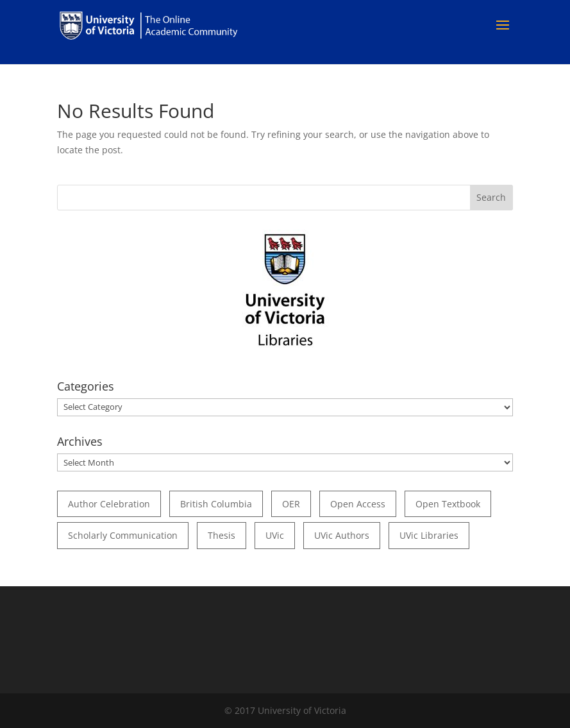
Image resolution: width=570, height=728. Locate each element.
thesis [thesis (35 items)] (222, 535)
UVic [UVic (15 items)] (275, 535)
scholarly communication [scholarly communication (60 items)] (123, 535)
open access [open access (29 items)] (358, 504)
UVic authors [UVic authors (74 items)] (342, 535)
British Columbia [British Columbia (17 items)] (216, 504)
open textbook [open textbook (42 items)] (448, 504)
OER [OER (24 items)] (291, 504)
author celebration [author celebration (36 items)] (109, 504)
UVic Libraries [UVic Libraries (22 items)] (429, 535)
